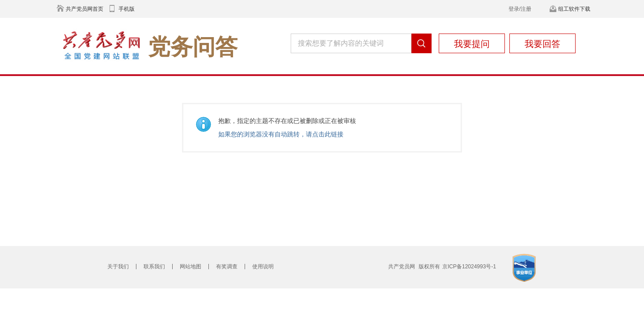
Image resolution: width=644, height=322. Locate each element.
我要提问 (472, 44)
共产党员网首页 (85, 9)
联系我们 (154, 267)
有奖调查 (227, 267)
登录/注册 (520, 9)
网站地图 (191, 267)
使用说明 (263, 267)
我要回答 (542, 44)
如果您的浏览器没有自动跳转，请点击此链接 (281, 134)
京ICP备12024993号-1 (469, 267)
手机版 (127, 9)
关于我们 (118, 267)
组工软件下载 (574, 9)
